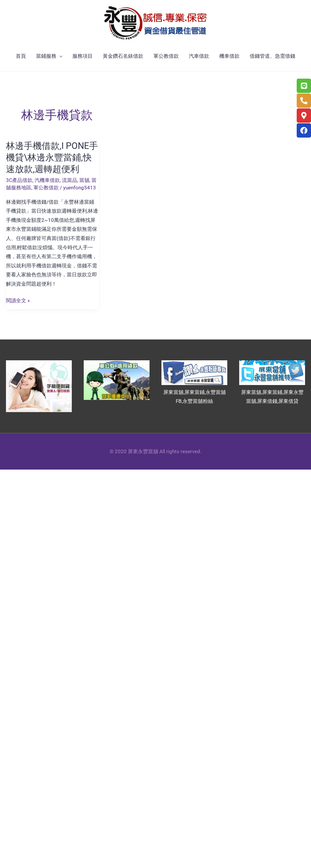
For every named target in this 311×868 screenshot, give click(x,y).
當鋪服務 (46, 56)
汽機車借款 (47, 180)
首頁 (21, 56)
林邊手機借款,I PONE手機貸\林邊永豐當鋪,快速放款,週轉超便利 (52, 157)
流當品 (70, 180)
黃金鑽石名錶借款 (123, 56)
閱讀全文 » (18, 301)
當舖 (84, 180)
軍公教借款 (166, 56)
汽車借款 (199, 56)
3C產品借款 (19, 180)
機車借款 (229, 56)
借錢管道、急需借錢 (272, 56)
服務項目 (83, 56)
